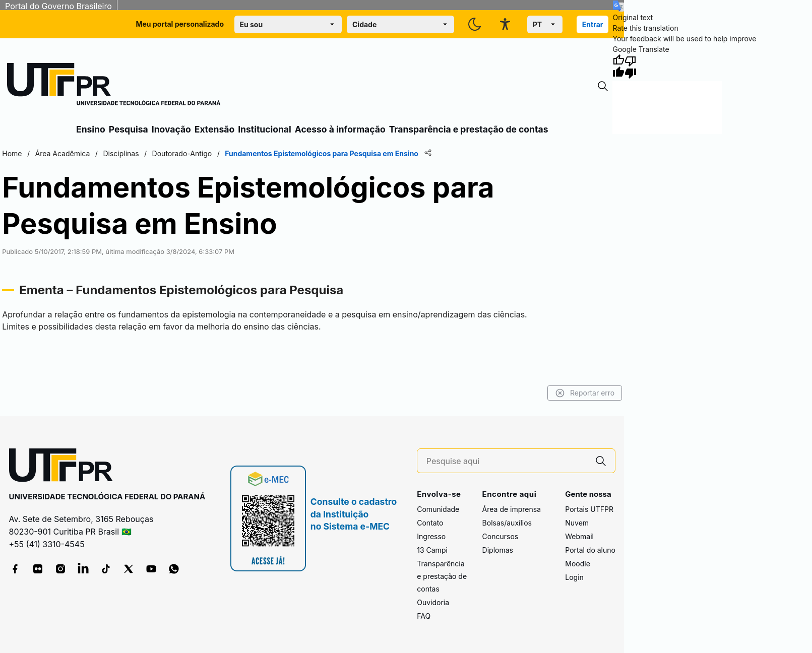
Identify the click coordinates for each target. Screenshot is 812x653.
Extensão (214, 129)
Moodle (578, 564)
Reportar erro (585, 393)
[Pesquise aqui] (507, 461)
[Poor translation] (631, 67)
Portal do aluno (590, 550)
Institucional (265, 129)
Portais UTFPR (589, 509)
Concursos (501, 536)
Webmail (579, 536)
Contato (430, 523)
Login (574, 577)
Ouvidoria (433, 602)
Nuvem (577, 523)
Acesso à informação (340, 129)
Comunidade (438, 509)
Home (12, 153)
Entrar (593, 24)
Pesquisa (129, 129)
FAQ (424, 616)
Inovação (171, 129)
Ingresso (431, 536)
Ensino (91, 129)
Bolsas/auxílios (507, 523)
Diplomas (498, 550)
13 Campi (432, 550)
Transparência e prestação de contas (469, 129)
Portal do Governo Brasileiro (58, 6)
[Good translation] (618, 67)
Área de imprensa (512, 509)
